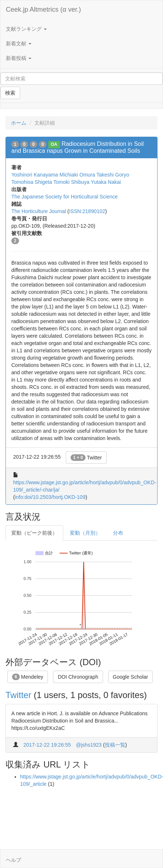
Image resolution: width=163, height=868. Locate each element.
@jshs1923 (89, 745)
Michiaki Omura (77, 175)
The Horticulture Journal (39, 211)
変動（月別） (85, 533)
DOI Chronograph (78, 677)
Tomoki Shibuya (71, 182)
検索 (10, 93)
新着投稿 (19, 58)
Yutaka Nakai (106, 182)
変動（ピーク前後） (34, 533)
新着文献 (19, 43)
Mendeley (28, 677)
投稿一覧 (115, 745)
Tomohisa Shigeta (32, 182)
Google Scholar (131, 677)
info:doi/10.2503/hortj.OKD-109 (50, 497)
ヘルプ (14, 860)
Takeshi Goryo (113, 175)
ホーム (19, 123)
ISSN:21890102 (87, 211)
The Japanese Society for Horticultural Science (65, 197)
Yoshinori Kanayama (35, 175)
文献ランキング (26, 29)
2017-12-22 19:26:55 (47, 745)
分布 (118, 533)
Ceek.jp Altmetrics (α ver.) (43, 10)
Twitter (86, 458)
